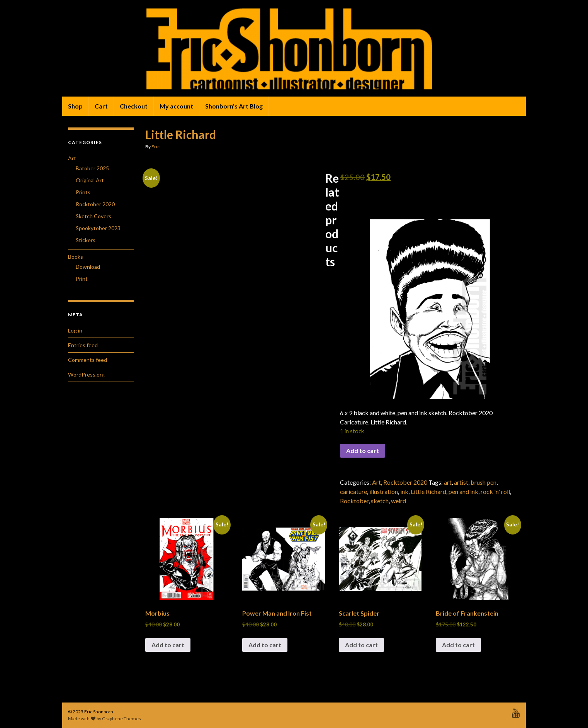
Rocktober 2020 (405, 482)
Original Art (90, 180)
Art (376, 482)
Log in (75, 330)
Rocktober (354, 501)
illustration (384, 491)
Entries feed (83, 345)
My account (176, 106)
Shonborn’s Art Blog (234, 106)
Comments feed (88, 360)
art (448, 482)
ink (404, 491)
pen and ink (463, 491)
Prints (83, 192)
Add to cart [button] (168, 645)
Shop (75, 106)
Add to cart (363, 451)
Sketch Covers (93, 216)
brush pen (483, 482)
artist (461, 482)
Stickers (86, 240)
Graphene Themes (122, 719)
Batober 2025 (92, 168)
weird (399, 501)
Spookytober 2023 (98, 228)
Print (82, 279)
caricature (353, 491)
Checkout (134, 106)
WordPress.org (86, 374)
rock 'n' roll (495, 491)
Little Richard (428, 491)
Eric (155, 147)
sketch (380, 501)
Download (88, 267)
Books (76, 257)
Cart (101, 106)
